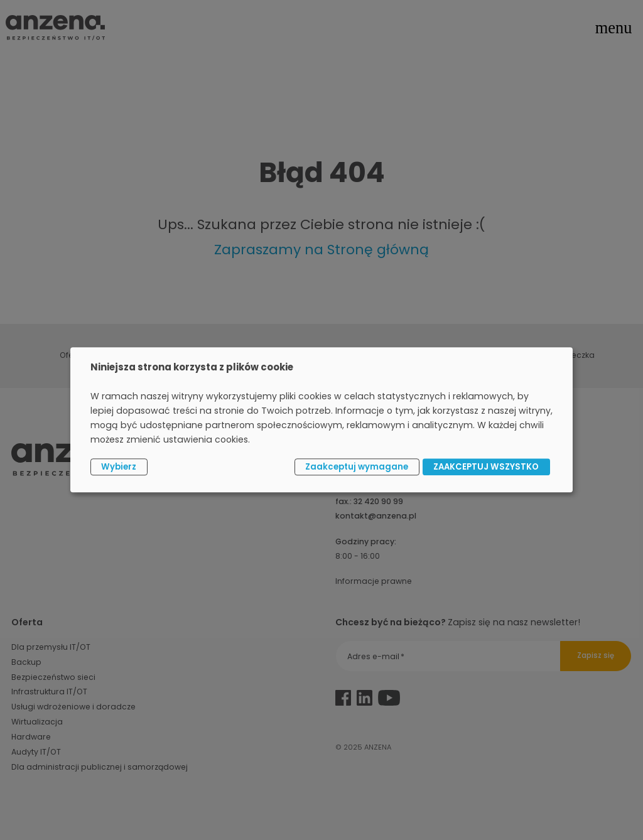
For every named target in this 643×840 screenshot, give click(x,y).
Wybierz (119, 467)
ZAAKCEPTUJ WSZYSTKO (486, 467)
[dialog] (321, 420)
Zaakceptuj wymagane (357, 467)
